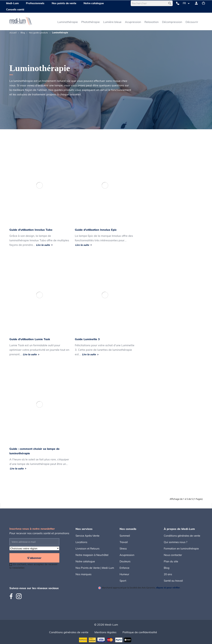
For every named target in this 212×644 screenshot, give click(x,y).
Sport (123, 581)
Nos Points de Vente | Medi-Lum (95, 568)
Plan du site (171, 561)
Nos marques (83, 574)
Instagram (19, 596)
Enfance (124, 568)
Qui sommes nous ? (176, 542)
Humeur (124, 574)
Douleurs (125, 561)
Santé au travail (173, 581)
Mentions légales (105, 632)
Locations (81, 542)
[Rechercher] (152, 3)
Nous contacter (173, 555)
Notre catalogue (85, 561)
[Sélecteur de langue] (187, 3)
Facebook (13, 596)
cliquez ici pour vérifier (168, 588)
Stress (123, 549)
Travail (124, 542)
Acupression (127, 555)
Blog (167, 568)
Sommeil (125, 536)
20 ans (168, 574)
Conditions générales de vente (182, 536)
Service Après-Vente (87, 536)
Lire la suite (44, 245)
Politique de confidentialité (140, 632)
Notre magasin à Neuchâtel (92, 555)
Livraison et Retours (87, 549)
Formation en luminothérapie (181, 549)
